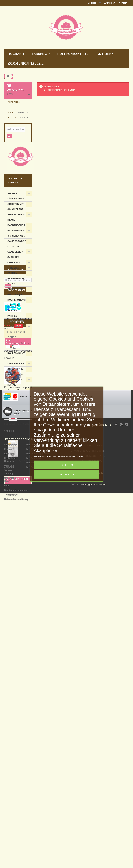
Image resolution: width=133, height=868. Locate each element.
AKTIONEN (105, 54)
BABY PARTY (17, 348)
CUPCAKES (14, 289)
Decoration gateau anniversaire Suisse (66, 849)
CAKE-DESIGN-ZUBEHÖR (16, 281)
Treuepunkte (11, 832)
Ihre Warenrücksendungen (40, 787)
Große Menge (15, 321)
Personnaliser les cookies (70, 456)
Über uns (9, 803)
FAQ (6, 823)
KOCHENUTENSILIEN (19, 327)
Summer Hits (14, 417)
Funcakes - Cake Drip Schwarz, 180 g (26, 654)
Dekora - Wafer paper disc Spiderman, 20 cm (30, 617)
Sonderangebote (19, 487)
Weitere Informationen (45, 456)
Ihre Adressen (33, 796)
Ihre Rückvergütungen (38, 791)
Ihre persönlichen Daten (39, 800)
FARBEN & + (41, 54)
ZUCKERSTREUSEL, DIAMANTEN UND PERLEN (18, 438)
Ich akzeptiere (66, 475)
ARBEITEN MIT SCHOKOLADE (15, 234)
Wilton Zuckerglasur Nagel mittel (23, 690)
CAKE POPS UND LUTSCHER (17, 271)
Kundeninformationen (16, 828)
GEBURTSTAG (15, 316)
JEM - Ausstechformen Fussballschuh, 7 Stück (31, 515)
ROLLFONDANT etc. (73, 54)
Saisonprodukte (16, 391)
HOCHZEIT (16, 54)
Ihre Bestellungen (35, 782)
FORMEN (12, 300)
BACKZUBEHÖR (16, 252)
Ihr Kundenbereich (40, 777)
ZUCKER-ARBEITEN (13, 425)
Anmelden (110, 3)
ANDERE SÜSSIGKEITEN (16, 223)
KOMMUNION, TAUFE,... (26, 64)
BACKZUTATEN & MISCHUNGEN (16, 260)
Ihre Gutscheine (34, 805)
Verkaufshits (11, 782)
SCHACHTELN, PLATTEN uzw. (15, 399)
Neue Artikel (16, 552)
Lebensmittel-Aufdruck (15, 335)
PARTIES (12, 343)
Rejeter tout (66, 465)
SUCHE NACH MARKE (15, 409)
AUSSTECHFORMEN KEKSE (19, 244)
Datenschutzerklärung (16, 837)
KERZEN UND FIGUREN (16, 361)
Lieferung (9, 791)
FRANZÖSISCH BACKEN (16, 308)
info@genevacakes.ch (94, 822)
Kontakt (123, 3)
